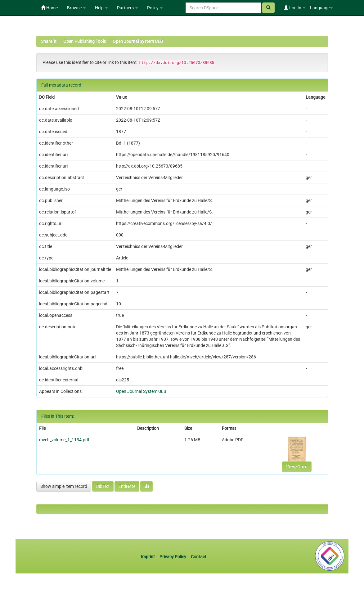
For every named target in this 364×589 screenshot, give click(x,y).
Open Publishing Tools (85, 41)
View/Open (297, 467)
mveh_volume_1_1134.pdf (64, 440)
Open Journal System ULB (138, 41)
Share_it (49, 41)
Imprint (148, 557)
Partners (127, 8)
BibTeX (103, 486)
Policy (155, 8)
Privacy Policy (173, 557)
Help (101, 8)
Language (321, 8)
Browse (76, 8)
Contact (199, 557)
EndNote (127, 486)
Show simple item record (64, 486)
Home (49, 8)
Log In (295, 8)
